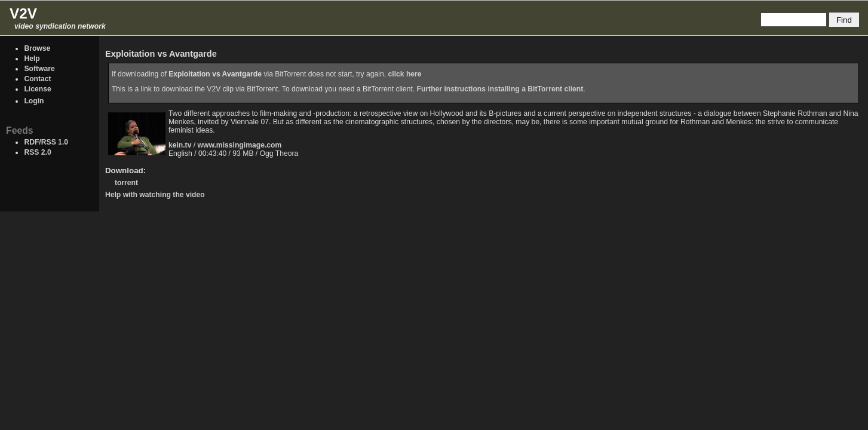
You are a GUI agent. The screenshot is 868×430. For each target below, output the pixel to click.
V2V (23, 13)
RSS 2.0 (37, 152)
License (37, 89)
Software (39, 69)
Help (32, 59)
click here (405, 74)
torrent (126, 183)
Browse (37, 48)
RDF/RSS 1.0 (46, 142)
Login (34, 101)
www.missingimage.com (240, 145)
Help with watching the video (155, 195)
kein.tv (180, 145)
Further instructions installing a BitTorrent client (500, 89)
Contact (37, 79)
